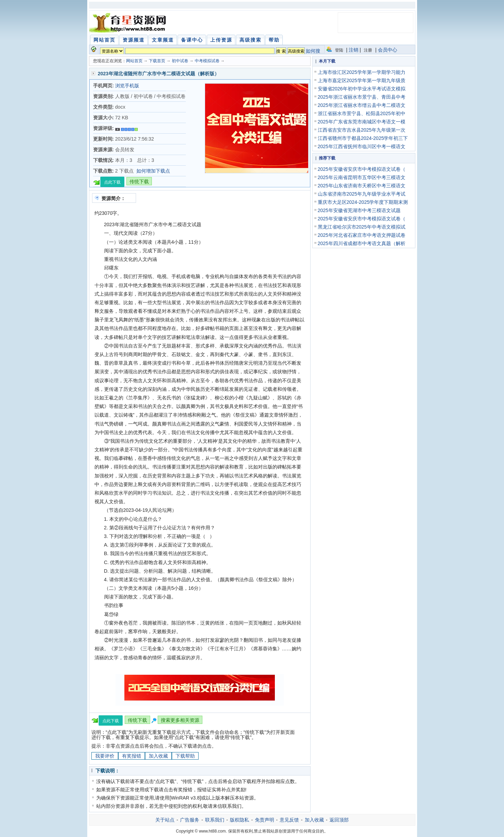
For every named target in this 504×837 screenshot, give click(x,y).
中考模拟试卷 (207, 61)
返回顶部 (339, 820)
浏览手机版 (127, 86)
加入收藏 (158, 756)
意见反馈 (289, 820)
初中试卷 (180, 61)
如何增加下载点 (153, 171)
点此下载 (112, 182)
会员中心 (388, 50)
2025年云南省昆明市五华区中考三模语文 (362, 177)
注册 (368, 50)
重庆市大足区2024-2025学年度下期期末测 (363, 202)
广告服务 (190, 820)
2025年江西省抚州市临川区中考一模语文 (362, 146)
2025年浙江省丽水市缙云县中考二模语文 (362, 105)
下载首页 (157, 61)
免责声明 (265, 820)
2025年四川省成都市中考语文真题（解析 (362, 243)
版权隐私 (239, 820)
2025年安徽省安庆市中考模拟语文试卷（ (362, 169)
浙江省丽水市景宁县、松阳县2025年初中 (362, 113)
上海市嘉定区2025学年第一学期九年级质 (362, 80)
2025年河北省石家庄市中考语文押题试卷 (362, 235)
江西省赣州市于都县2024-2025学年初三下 (363, 138)
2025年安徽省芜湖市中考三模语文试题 (359, 210)
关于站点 (165, 820)
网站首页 (134, 61)
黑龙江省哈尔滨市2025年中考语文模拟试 (362, 227)
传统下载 (139, 181)
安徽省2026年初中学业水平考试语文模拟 (362, 89)
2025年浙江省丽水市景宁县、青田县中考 (362, 97)
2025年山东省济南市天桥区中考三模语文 (362, 186)
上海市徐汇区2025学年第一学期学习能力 (362, 72)
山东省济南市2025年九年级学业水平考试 (362, 194)
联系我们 (215, 820)
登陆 (339, 50)
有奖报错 (132, 756)
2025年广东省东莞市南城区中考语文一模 (362, 122)
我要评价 (105, 756)
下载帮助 (185, 756)
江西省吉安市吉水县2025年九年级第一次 (362, 130)
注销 (354, 50)
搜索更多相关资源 (180, 720)
